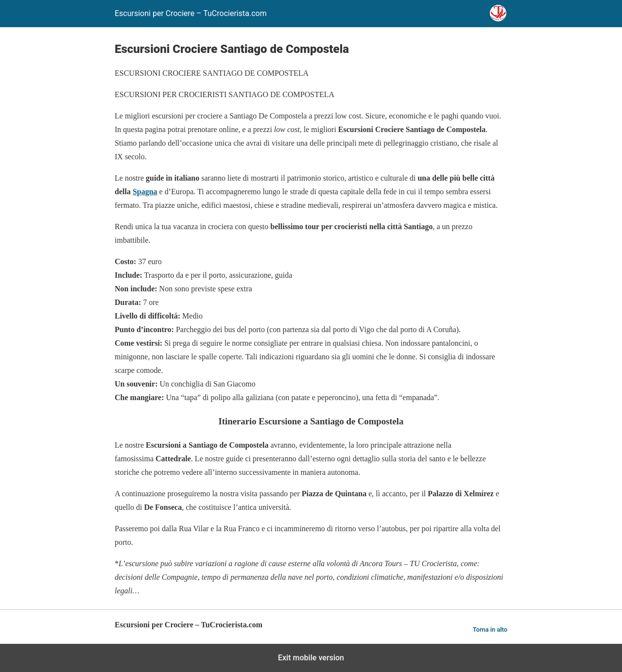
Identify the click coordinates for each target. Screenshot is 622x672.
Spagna (145, 192)
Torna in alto (490, 630)
